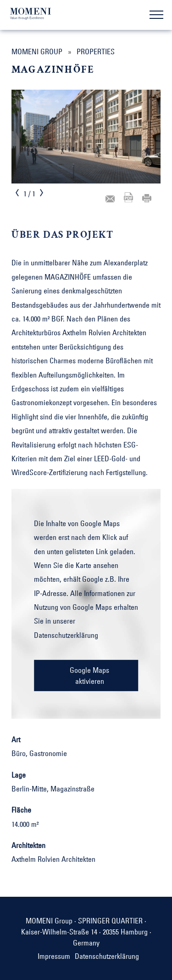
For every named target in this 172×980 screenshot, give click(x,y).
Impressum (54, 956)
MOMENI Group (37, 52)
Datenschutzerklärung (66, 635)
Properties (96, 52)
